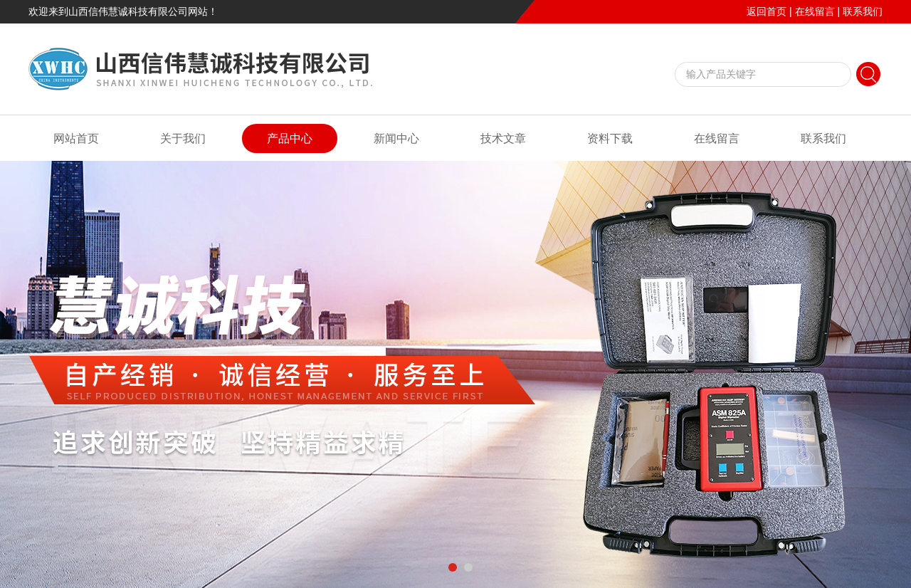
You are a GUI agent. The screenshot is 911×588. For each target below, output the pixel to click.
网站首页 (76, 138)
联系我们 (863, 11)
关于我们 (183, 138)
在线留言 (815, 11)
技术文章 (503, 138)
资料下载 (610, 138)
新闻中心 (396, 138)
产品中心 (290, 138)
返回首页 (767, 11)
